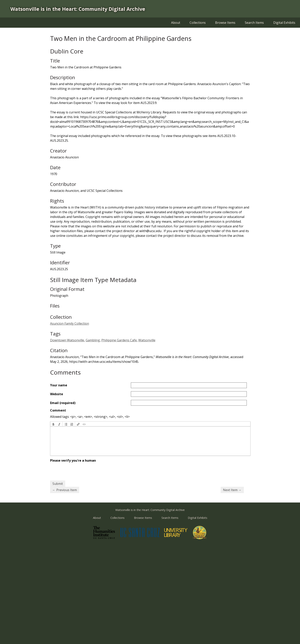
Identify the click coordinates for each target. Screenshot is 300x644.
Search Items (254, 23)
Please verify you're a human (73, 460)
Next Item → (232, 490)
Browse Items (225, 23)
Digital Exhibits (284, 23)
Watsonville (147, 340)
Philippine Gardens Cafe (119, 340)
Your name (59, 385)
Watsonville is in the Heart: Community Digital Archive (78, 9)
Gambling (93, 340)
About (176, 23)
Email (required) (63, 403)
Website (57, 394)
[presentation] (53, 424)
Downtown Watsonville (67, 340)
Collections (198, 23)
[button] (53, 424)
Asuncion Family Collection (70, 323)
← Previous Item (65, 490)
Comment (58, 410)
